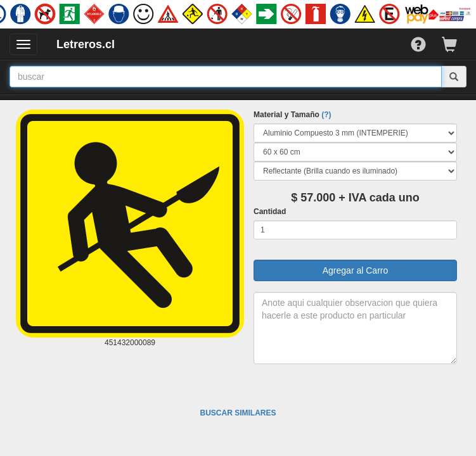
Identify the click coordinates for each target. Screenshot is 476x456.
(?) (326, 115)
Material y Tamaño (292, 115)
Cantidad (270, 212)
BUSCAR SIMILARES (238, 413)
